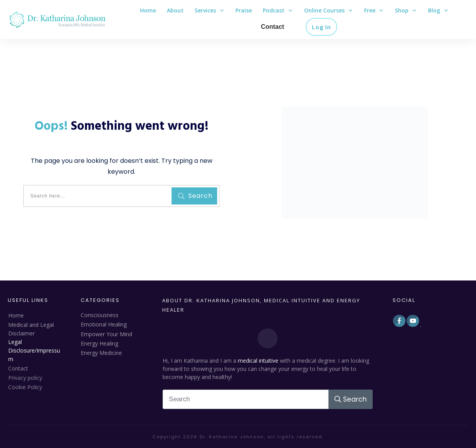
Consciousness (100, 315)
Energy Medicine (101, 353)
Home (16, 315)
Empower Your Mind (106, 334)
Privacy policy (25, 378)
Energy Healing (99, 343)
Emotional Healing (104, 324)
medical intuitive (258, 361)
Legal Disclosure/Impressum (34, 350)
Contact (18, 368)
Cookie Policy (25, 387)
